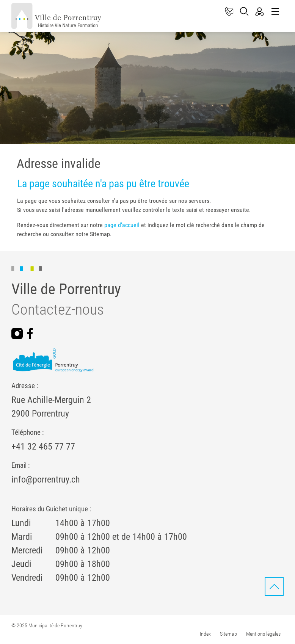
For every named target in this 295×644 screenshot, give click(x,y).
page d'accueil (122, 225)
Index (205, 634)
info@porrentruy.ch (46, 479)
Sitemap (228, 634)
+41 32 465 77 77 (43, 447)
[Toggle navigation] (275, 12)
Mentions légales (263, 634)
